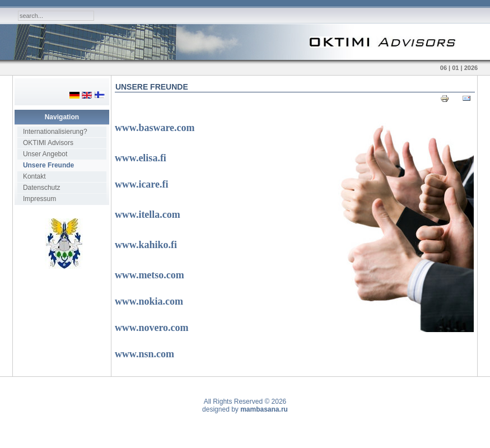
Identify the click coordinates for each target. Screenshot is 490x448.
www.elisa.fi (141, 158)
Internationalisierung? (55, 132)
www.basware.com (155, 128)
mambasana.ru (264, 409)
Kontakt (34, 176)
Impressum (39, 199)
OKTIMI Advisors (48, 143)
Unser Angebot (45, 154)
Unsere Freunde (48, 165)
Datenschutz (42, 188)
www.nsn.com (144, 354)
